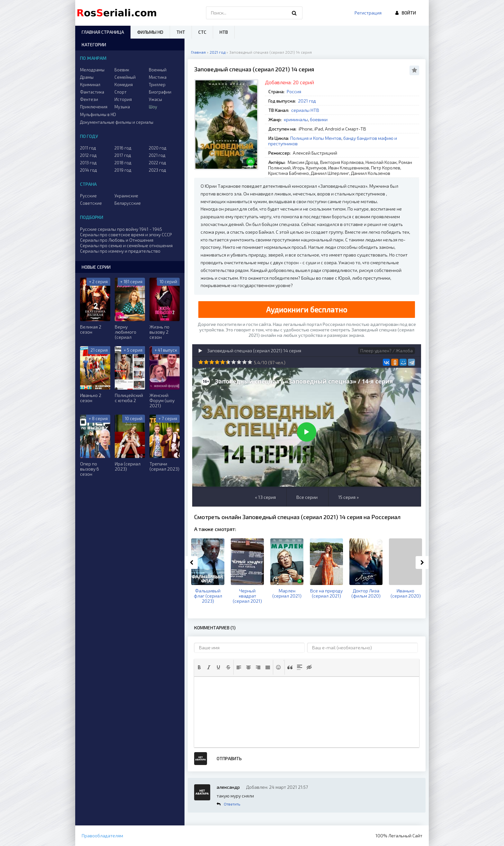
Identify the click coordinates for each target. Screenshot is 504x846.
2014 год (89, 170)
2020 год (158, 148)
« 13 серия (265, 497)
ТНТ (181, 32)
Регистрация (368, 13)
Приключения (94, 107)
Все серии (307, 497)
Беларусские (128, 203)
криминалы (296, 119)
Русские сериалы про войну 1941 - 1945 (121, 229)
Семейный (125, 77)
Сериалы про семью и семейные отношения (126, 245)
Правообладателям (102, 836)
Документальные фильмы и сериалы (117, 122)
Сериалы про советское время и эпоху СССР (126, 234)
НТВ (224, 32)
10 (250, 362)
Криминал (90, 85)
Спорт (121, 92)
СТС (202, 32)
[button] (199, 667)
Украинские (126, 196)
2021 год (307, 101)
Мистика (158, 77)
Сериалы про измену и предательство (120, 251)
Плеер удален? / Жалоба (387, 351)
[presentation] (199, 667)
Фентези (89, 99)
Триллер (157, 85)
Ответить (232, 804)
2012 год (88, 155)
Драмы (87, 77)
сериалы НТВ (305, 110)
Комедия (124, 85)
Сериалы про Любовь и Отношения (117, 240)
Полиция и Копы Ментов (316, 138)
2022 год (157, 163)
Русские (88, 196)
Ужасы (155, 99)
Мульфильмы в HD (98, 114)
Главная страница (103, 32)
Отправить (229, 758)
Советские (91, 203)
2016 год (123, 148)
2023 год (157, 170)
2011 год (88, 148)
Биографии (160, 92)
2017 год (123, 155)
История (123, 99)
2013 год (88, 163)
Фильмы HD (150, 32)
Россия (294, 91)
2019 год (123, 170)
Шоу (153, 107)
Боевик (122, 70)
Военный (158, 70)
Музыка (122, 107)
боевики (319, 119)
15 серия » (348, 497)
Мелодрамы (92, 70)
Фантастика (92, 92)
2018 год (123, 163)
